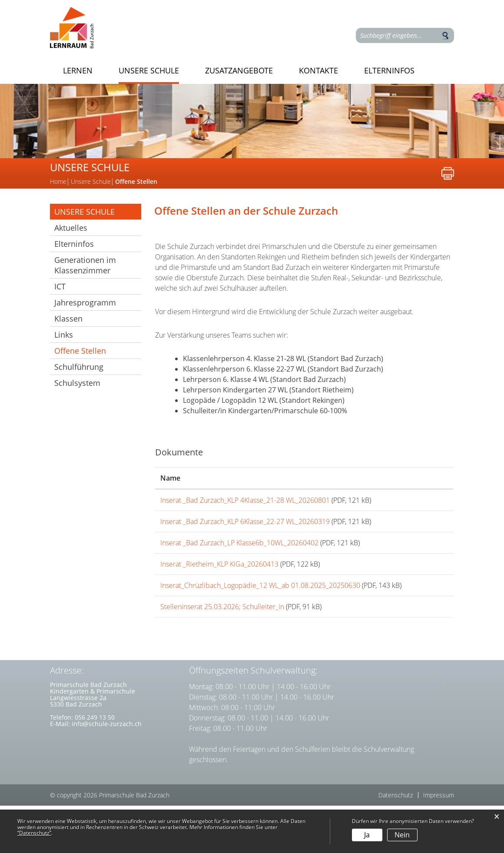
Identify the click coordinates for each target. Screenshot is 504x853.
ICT (60, 286)
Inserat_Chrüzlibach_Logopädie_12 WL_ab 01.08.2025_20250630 (260, 615)
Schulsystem (77, 383)
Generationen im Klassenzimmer (85, 265)
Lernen (78, 71)
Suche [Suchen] (445, 35)
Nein (402, 835)
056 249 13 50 (95, 765)
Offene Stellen (98, 351)
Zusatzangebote (239, 71)
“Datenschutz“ (34, 833)
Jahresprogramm (85, 302)
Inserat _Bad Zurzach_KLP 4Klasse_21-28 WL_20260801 (245, 500)
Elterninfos (389, 71)
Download (422, 504)
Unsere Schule (149, 71)
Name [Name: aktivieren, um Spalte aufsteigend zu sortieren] (170, 478)
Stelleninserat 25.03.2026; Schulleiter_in (222, 647)
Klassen (68, 319)
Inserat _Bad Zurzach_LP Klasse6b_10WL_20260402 (239, 558)
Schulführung (79, 367)
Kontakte (318, 71)
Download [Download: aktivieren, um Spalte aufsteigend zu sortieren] (412, 478)
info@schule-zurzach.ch (107, 771)
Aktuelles (71, 228)
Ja (367, 835)
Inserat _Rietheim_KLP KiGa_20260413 (219, 586)
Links (64, 335)
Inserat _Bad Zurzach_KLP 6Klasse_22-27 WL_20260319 (245, 529)
